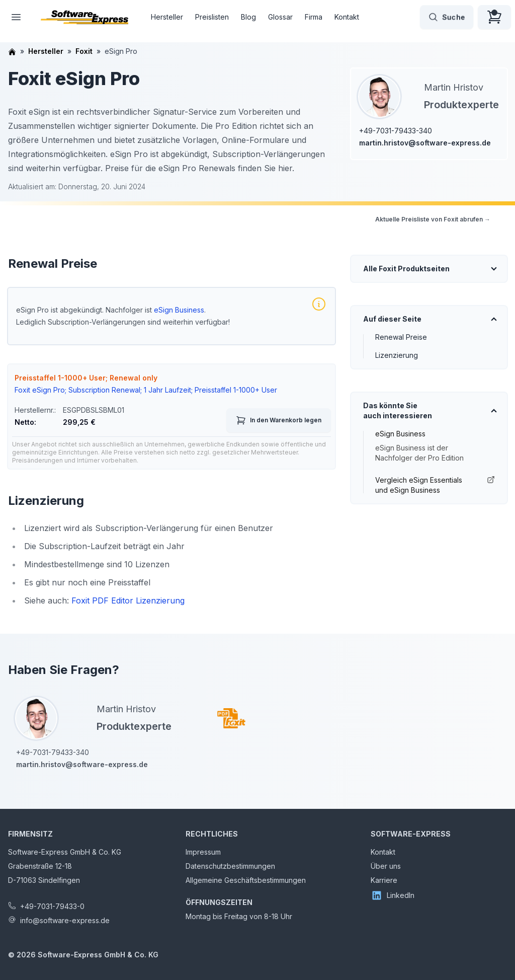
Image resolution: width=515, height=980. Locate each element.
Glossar (280, 17)
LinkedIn (393, 895)
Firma (314, 17)
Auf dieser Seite (392, 319)
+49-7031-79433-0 (52, 906)
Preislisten (212, 17)
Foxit (84, 51)
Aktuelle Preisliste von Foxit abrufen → (433, 219)
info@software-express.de (65, 920)
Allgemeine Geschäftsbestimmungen (246, 880)
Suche (447, 17)
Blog (248, 17)
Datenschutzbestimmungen (230, 866)
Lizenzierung (397, 355)
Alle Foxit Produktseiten (406, 269)
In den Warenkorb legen (279, 420)
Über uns (386, 866)
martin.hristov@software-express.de (425, 143)
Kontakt (347, 17)
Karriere (384, 880)
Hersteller (167, 17)
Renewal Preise (401, 337)
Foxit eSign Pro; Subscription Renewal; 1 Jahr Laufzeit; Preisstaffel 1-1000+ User (146, 390)
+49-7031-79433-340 (396, 131)
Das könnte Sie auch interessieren (398, 410)
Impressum (203, 852)
